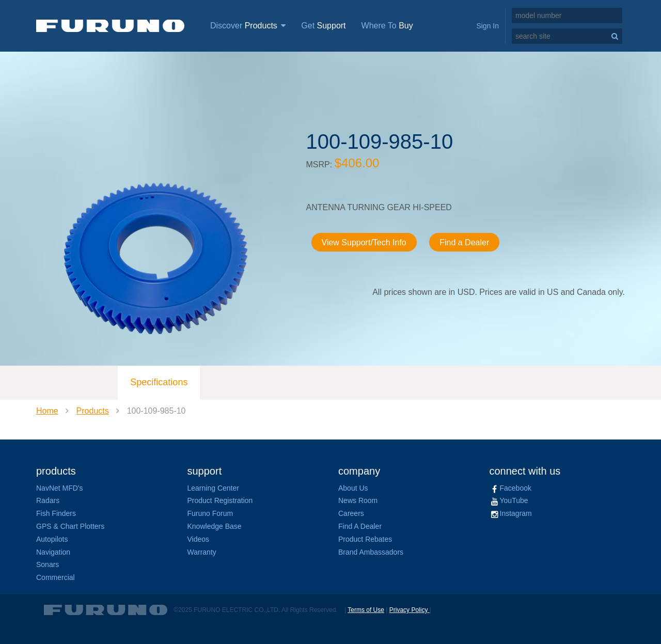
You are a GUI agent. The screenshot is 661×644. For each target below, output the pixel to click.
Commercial (56, 577)
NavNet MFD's (60, 488)
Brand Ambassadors (371, 552)
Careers (351, 513)
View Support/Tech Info (364, 242)
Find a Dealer (464, 242)
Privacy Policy (410, 610)
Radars (48, 500)
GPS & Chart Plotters (70, 526)
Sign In (487, 26)
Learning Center (213, 488)
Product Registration (220, 500)
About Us (353, 488)
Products (93, 411)
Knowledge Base (215, 526)
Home (47, 411)
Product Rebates (365, 539)
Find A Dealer (360, 526)
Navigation (53, 552)
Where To (387, 26)
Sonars (48, 564)
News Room (358, 500)
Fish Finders (56, 513)
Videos (199, 539)
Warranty (202, 552)
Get (323, 26)
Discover (248, 26)
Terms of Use (366, 610)
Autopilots (52, 539)
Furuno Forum (210, 513)
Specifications (159, 382)
